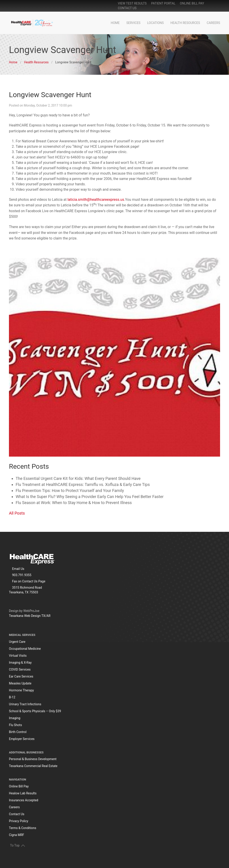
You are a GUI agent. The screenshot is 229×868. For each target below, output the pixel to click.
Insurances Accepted (24, 800)
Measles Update (20, 683)
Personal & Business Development (33, 759)
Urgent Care (17, 642)
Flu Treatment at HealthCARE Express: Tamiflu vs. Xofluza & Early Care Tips (83, 484)
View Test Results (132, 3)
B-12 (12, 697)
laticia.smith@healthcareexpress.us (96, 200)
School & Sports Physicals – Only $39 (35, 711)
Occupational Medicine (25, 649)
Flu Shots (15, 725)
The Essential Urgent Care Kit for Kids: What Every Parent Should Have (78, 478)
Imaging (15, 718)
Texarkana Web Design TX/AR (30, 616)
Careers (213, 23)
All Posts (17, 513)
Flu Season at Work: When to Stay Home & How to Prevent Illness (74, 503)
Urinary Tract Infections (25, 704)
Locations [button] (155, 23)
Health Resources (185, 23)
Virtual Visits (18, 656)
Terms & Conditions (23, 828)
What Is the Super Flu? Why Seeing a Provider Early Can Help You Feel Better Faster (90, 497)
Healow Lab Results (23, 793)
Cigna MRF (17, 835)
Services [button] (133, 23)
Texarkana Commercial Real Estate (33, 766)
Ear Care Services (21, 676)
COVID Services (20, 669)
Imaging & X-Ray (20, 663)
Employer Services (22, 739)
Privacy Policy (19, 821)
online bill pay (192, 3)
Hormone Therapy (21, 690)
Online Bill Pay (19, 786)
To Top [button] (18, 845)
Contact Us (127, 8)
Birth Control (18, 732)
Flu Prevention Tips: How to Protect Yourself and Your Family (70, 491)
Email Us (18, 569)
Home (115, 23)
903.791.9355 (22, 575)
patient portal (163, 3)
